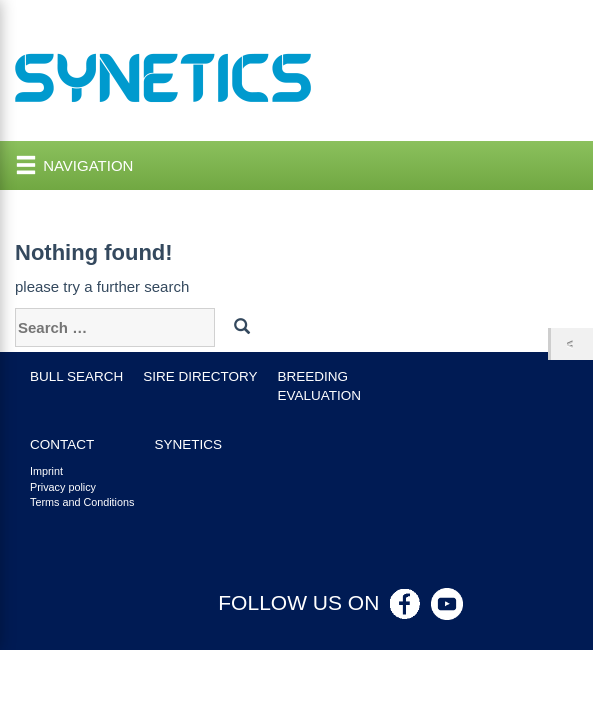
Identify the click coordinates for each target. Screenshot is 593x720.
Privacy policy (63, 487)
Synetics (188, 444)
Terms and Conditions (82, 502)
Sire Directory (200, 376)
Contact (62, 444)
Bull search (76, 376)
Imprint (46, 471)
